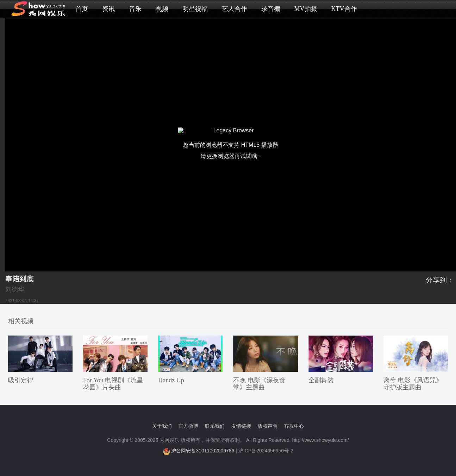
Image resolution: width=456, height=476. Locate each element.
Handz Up (171, 380)
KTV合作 (344, 9)
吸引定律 (21, 380)
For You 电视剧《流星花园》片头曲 (113, 384)
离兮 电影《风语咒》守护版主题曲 (413, 384)
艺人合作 (235, 9)
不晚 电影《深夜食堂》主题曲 (259, 384)
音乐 (135, 9)
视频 (162, 9)
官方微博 (188, 426)
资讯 (108, 9)
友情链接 (241, 426)
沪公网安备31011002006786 (203, 451)
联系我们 (215, 426)
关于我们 (162, 426)
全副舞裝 (321, 380)
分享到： (440, 280)
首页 (82, 9)
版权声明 (268, 426)
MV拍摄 (306, 9)
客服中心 (294, 426)
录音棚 (271, 9)
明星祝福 (195, 9)
